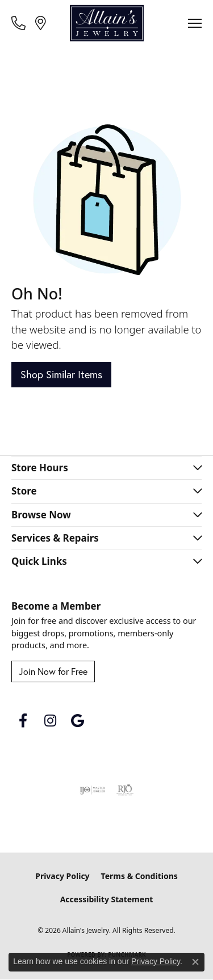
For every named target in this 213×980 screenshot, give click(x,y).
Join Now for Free (53, 671)
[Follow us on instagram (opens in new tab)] (50, 721)
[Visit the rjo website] (125, 790)
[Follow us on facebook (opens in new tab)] (23, 721)
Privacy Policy (62, 876)
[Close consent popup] (195, 962)
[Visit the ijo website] (92, 790)
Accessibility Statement (107, 899)
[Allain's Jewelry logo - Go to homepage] (107, 23)
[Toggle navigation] (195, 23)
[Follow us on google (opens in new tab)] (77, 721)
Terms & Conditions (139, 876)
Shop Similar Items (61, 374)
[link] (20, 23)
